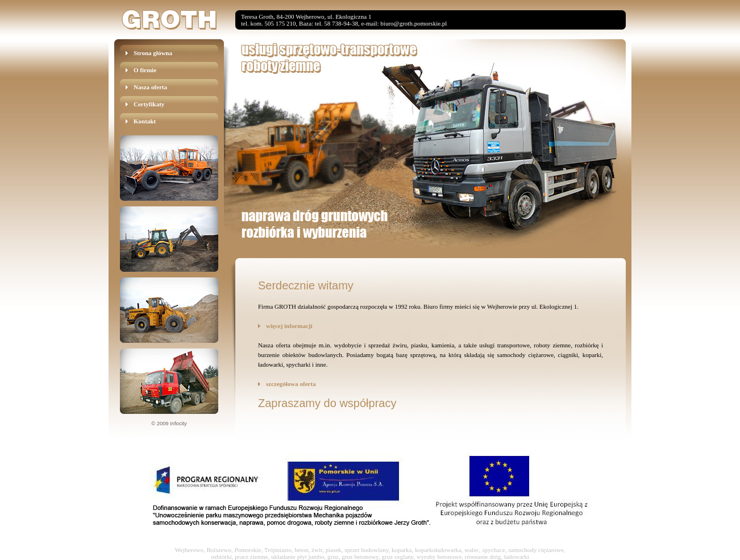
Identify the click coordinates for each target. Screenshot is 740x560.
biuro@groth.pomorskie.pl (413, 23)
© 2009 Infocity (169, 424)
